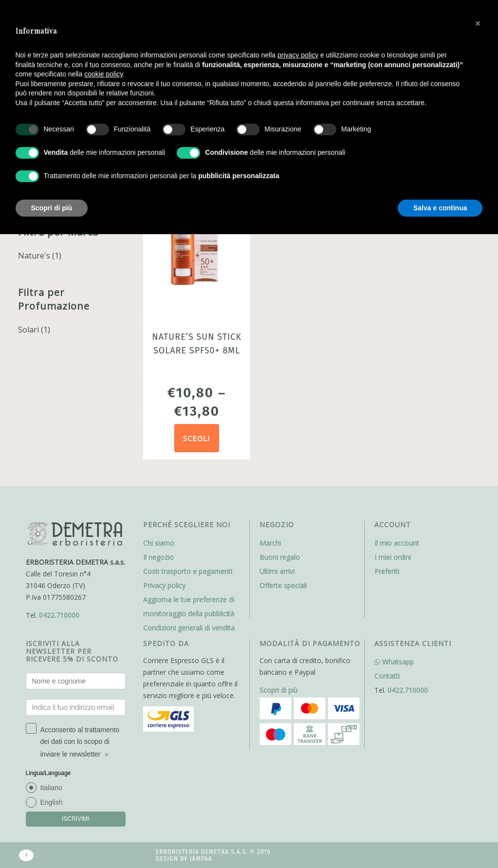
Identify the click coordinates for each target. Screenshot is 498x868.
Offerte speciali (283, 585)
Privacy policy (164, 585)
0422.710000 (59, 615)
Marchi (270, 543)
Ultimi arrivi (277, 571)
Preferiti (387, 571)
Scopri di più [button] (52, 208)
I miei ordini (393, 557)
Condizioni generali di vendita (189, 628)
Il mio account (397, 543)
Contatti (387, 676)
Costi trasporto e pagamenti (188, 571)
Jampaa (201, 859)
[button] (478, 23)
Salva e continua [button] (440, 208)
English (52, 802)
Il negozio (158, 557)
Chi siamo (159, 543)
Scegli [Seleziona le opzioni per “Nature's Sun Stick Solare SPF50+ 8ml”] (197, 438)
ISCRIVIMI (76, 819)
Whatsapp (394, 662)
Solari (28, 330)
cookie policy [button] (103, 74)
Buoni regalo (280, 557)
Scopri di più (278, 690)
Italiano (51, 788)
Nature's (34, 256)
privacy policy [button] (298, 55)
